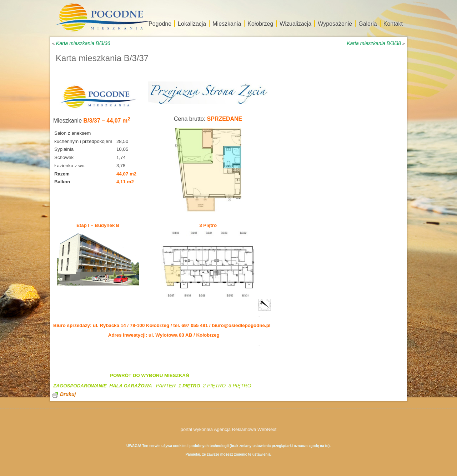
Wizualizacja (295, 24)
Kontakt (393, 24)
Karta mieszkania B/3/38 (374, 43)
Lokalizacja (192, 24)
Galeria (368, 24)
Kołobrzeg (260, 24)
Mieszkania (227, 24)
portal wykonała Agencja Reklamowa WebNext (229, 429)
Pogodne (160, 24)
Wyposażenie (335, 24)
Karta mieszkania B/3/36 (83, 43)
